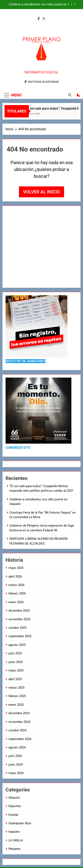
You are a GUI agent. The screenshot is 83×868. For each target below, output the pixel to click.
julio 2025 (15, 653)
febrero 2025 (17, 696)
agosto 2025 (17, 645)
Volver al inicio (41, 192)
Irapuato (14, 832)
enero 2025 (16, 705)
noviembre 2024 (19, 722)
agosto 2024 (17, 747)
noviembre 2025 (19, 619)
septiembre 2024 (20, 739)
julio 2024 (15, 756)
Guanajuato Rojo (20, 823)
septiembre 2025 (20, 636)
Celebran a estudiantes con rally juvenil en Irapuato (38, 5)
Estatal (13, 815)
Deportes (15, 806)
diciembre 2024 (19, 713)
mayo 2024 (16, 773)
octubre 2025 (17, 628)
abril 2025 (15, 679)
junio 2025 (16, 662)
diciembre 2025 (19, 611)
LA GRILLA (16, 840)
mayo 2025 (16, 670)
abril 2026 (15, 577)
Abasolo (14, 798)
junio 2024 (16, 765)
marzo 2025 (16, 688)
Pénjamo (15, 849)
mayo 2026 (16, 568)
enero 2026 (16, 602)
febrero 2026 (17, 593)
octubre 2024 (17, 730)
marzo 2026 (16, 585)
